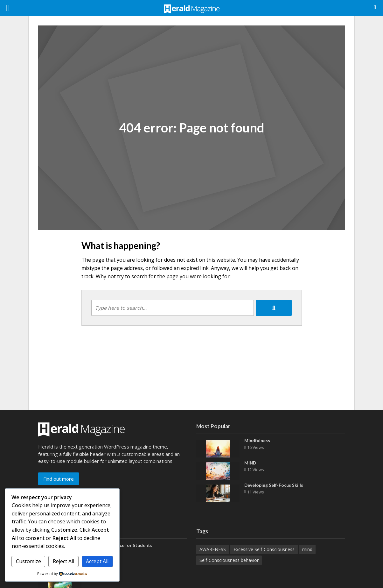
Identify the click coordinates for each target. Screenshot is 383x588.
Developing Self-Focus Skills (274, 485)
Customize (28, 561)
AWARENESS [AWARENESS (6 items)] (213, 549)
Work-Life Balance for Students (120, 545)
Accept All (97, 561)
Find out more (59, 479)
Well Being (97, 579)
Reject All (63, 561)
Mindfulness (257, 441)
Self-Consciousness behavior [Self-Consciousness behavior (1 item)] (229, 560)
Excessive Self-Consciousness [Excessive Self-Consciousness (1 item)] (264, 549)
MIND (251, 463)
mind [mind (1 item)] (307, 549)
